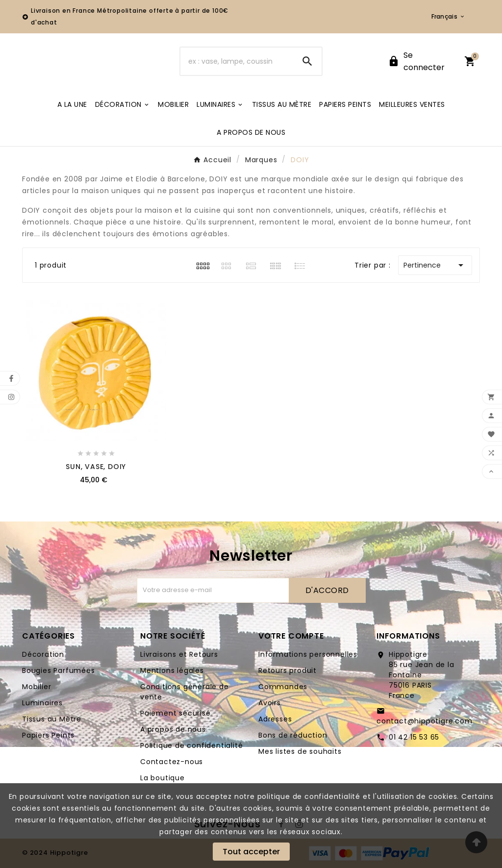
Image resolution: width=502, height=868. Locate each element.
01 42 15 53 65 (414, 737)
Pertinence (435, 265)
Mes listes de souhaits (300, 751)
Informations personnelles (308, 654)
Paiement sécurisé (176, 713)
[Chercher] (237, 61)
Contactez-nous (172, 762)
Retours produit (288, 670)
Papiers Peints (48, 735)
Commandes (283, 687)
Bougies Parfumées (59, 670)
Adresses (275, 719)
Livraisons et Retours (179, 654)
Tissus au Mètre (52, 719)
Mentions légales (172, 670)
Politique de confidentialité (191, 745)
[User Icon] (420, 61)
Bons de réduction (293, 735)
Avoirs (270, 703)
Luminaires (42, 703)
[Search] (307, 61)
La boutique (163, 778)
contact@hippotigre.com (425, 721)
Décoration (43, 654)
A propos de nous (173, 729)
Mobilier (37, 687)
